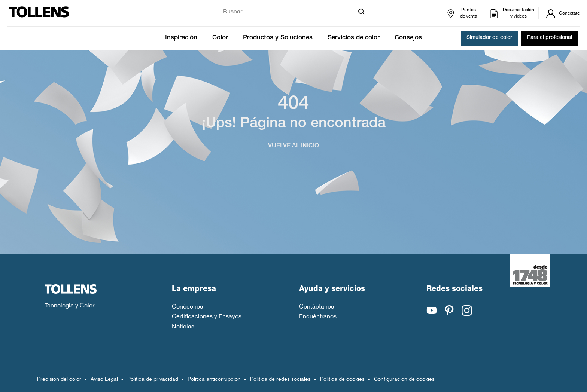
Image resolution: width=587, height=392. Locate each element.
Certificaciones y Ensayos (207, 316)
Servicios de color (354, 38)
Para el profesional (550, 38)
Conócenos (187, 306)
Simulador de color (489, 38)
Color (220, 38)
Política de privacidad (153, 379)
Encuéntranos (318, 316)
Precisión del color (59, 379)
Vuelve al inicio (293, 146)
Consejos (408, 38)
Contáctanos (317, 306)
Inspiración (181, 38)
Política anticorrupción (214, 379)
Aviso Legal (104, 379)
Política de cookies (342, 379)
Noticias (183, 326)
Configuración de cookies (404, 379)
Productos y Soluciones (278, 38)
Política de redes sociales (280, 379)
